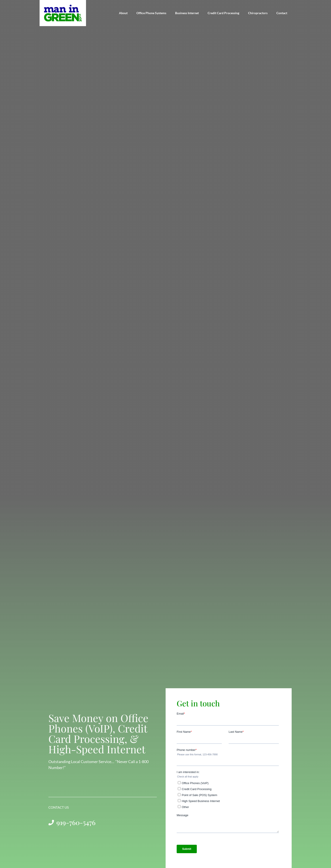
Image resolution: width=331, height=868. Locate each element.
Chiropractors (258, 13)
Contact (282, 13)
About (123, 13)
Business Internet (187, 13)
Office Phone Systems (151, 13)
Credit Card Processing (223, 13)
